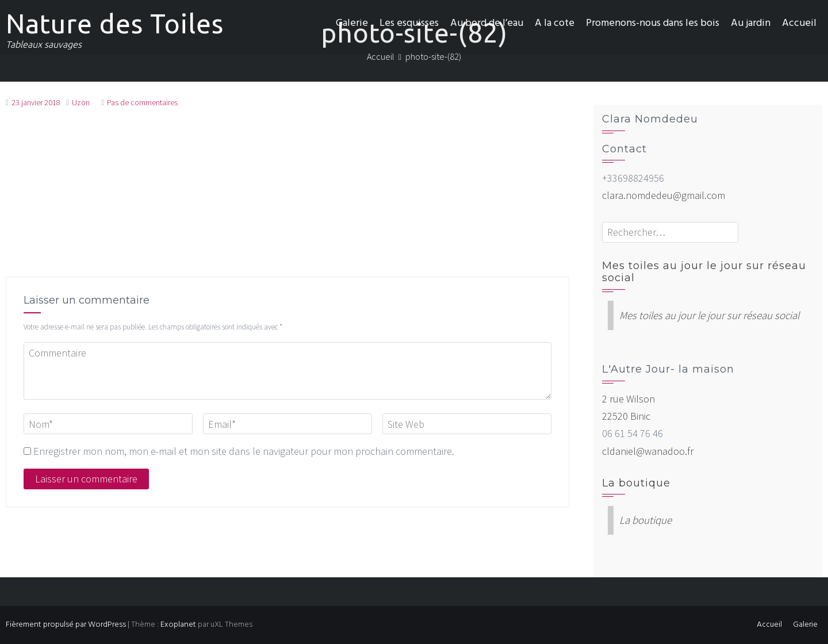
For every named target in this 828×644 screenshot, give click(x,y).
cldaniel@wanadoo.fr (648, 451)
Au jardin (751, 23)
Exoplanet (178, 625)
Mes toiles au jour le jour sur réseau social (704, 272)
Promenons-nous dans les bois (653, 23)
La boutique (636, 483)
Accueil (799, 23)
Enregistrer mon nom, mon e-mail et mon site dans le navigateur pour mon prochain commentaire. (244, 451)
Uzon (81, 102)
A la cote (555, 23)
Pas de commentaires (142, 102)
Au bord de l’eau (487, 23)
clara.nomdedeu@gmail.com (664, 195)
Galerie (352, 23)
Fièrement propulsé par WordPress (66, 625)
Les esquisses (409, 23)
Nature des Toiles (115, 24)
